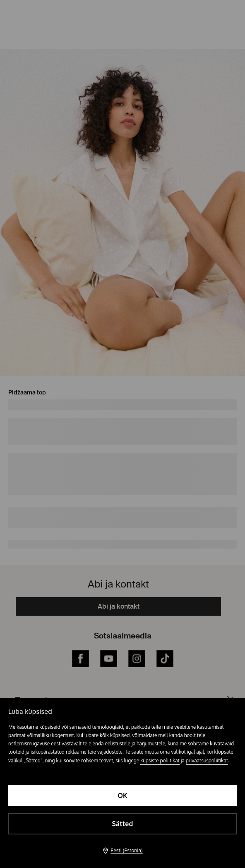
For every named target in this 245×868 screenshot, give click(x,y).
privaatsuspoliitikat (207, 760)
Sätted (122, 824)
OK (122, 795)
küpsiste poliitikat (160, 760)
